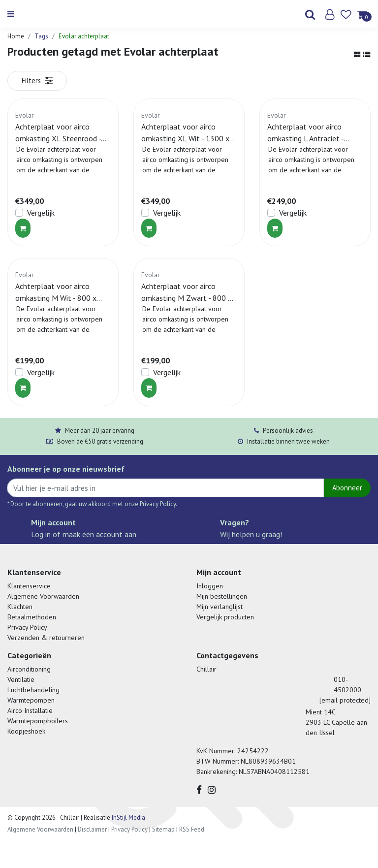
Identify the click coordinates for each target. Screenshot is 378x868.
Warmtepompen (31, 700)
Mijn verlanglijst (220, 607)
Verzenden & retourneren (46, 638)
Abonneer (347, 488)
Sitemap (163, 829)
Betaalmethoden (32, 617)
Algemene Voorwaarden (43, 596)
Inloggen (210, 586)
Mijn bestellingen (222, 596)
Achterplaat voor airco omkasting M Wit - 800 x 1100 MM (56, 292)
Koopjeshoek (26, 731)
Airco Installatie (30, 710)
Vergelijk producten (225, 617)
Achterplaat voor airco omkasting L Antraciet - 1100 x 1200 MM (305, 133)
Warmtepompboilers (38, 721)
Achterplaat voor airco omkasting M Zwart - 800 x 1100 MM (187, 292)
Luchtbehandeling (33, 690)
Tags (41, 36)
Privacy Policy (27, 627)
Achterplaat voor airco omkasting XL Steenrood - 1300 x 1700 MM (58, 133)
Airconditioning (29, 669)
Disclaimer (92, 829)
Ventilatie (21, 679)
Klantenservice (29, 586)
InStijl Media (128, 818)
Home (16, 36)
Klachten (20, 607)
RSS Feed (192, 829)
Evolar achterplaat (84, 36)
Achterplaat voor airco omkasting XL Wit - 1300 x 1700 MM (185, 133)
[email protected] (345, 700)
